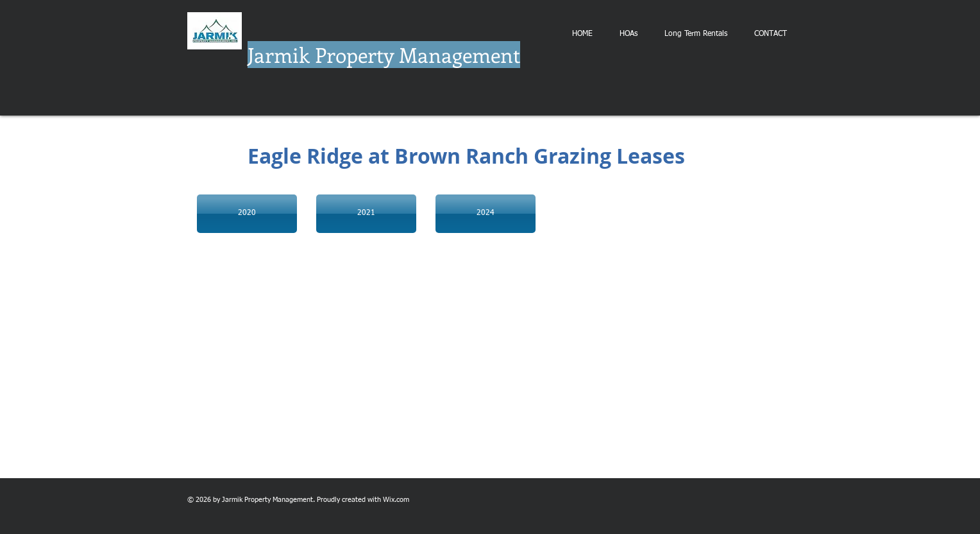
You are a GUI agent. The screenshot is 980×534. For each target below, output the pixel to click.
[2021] (366, 214)
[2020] (247, 214)
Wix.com (396, 500)
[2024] (486, 214)
